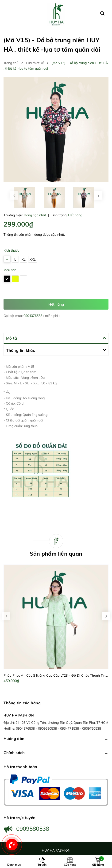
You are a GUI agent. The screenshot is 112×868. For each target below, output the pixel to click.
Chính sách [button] (56, 753)
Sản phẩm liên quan (56, 554)
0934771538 (70, 728)
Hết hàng (56, 304)
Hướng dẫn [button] (56, 739)
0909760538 (92, 728)
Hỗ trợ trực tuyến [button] (20, 818)
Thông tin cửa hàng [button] (22, 703)
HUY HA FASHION (19, 715)
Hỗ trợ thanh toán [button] (20, 767)
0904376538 (33, 316)
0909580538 (48, 728)
